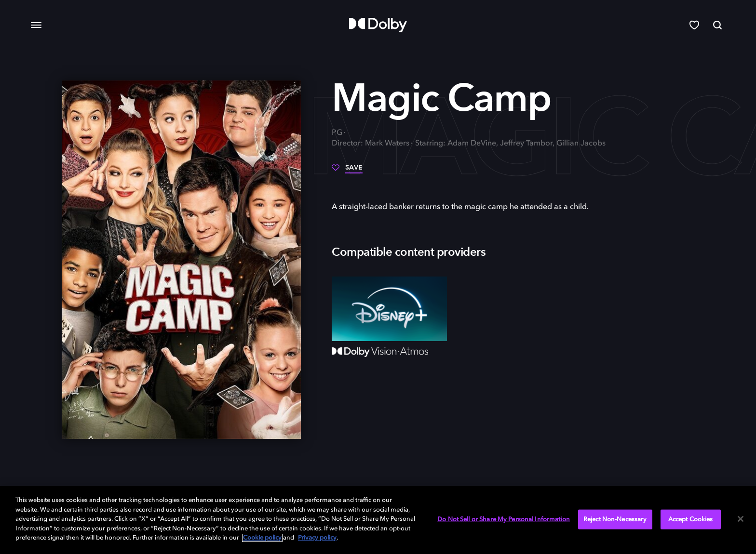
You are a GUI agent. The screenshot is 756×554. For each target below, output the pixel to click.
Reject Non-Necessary (615, 519)
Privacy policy (317, 538)
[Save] (347, 171)
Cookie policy (262, 538)
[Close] (741, 519)
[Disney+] (389, 309)
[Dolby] (378, 25)
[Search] (717, 25)
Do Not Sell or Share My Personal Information (504, 519)
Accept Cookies (691, 519)
